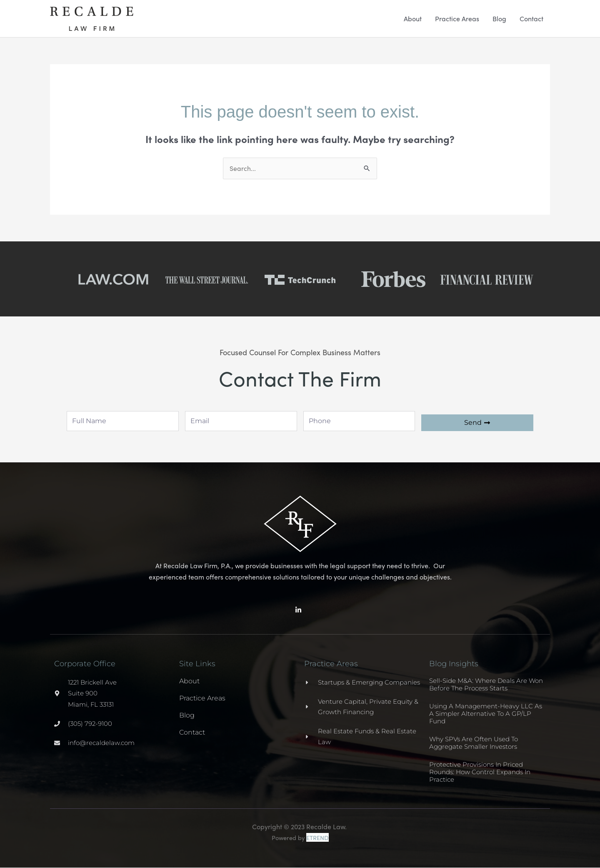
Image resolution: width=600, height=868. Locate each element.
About (413, 19)
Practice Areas (457, 19)
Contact (531, 19)
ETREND (317, 838)
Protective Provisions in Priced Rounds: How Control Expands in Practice (480, 772)
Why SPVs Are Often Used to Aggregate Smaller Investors (474, 743)
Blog (499, 19)
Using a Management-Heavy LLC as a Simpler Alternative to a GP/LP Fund (486, 714)
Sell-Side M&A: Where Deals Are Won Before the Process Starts (486, 685)
